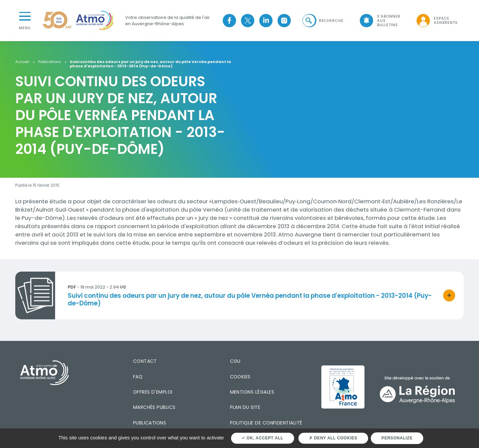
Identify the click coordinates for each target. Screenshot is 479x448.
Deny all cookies (333, 438)
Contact (145, 361)
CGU (235, 361)
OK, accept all (262, 438)
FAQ (138, 376)
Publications (50, 61)
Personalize (397, 438)
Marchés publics (154, 407)
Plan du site (245, 407)
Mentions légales (252, 392)
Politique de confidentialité (266, 422)
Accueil (22, 61)
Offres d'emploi (153, 392)
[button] (322, 20)
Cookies (240, 376)
